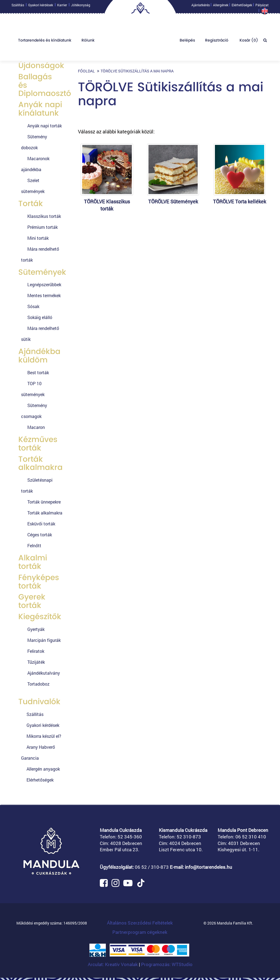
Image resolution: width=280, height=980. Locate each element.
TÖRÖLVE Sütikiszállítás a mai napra (137, 71)
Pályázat (262, 6)
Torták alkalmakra (40, 463)
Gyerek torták (32, 601)
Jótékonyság (81, 6)
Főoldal (86, 71)
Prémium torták (43, 227)
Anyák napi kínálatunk (40, 109)
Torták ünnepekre (44, 502)
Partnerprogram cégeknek (140, 932)
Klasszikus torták (44, 216)
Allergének (221, 6)
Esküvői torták (41, 524)
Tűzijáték (36, 662)
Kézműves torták (38, 444)
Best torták (38, 372)
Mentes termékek (44, 295)
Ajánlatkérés (201, 6)
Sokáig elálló (40, 317)
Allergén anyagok (43, 769)
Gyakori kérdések (41, 6)
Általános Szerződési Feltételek (140, 923)
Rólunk (88, 42)
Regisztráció (217, 42)
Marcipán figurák (44, 640)
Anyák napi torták (45, 126)
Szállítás (18, 6)
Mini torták (38, 238)
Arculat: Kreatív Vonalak (113, 964)
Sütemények (42, 272)
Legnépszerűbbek (44, 284)
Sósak (33, 306)
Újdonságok (41, 65)
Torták (31, 204)
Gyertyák (36, 629)
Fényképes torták (39, 582)
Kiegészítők (40, 617)
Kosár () (248, 42)
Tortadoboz (38, 684)
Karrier (62, 6)
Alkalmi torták (33, 562)
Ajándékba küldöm (39, 356)
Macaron (36, 427)
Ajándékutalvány (44, 673)
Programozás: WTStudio (167, 964)
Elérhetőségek (242, 6)
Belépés (187, 42)
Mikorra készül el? (44, 736)
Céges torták (40, 535)
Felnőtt (34, 545)
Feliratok (36, 651)
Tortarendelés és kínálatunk (45, 42)
